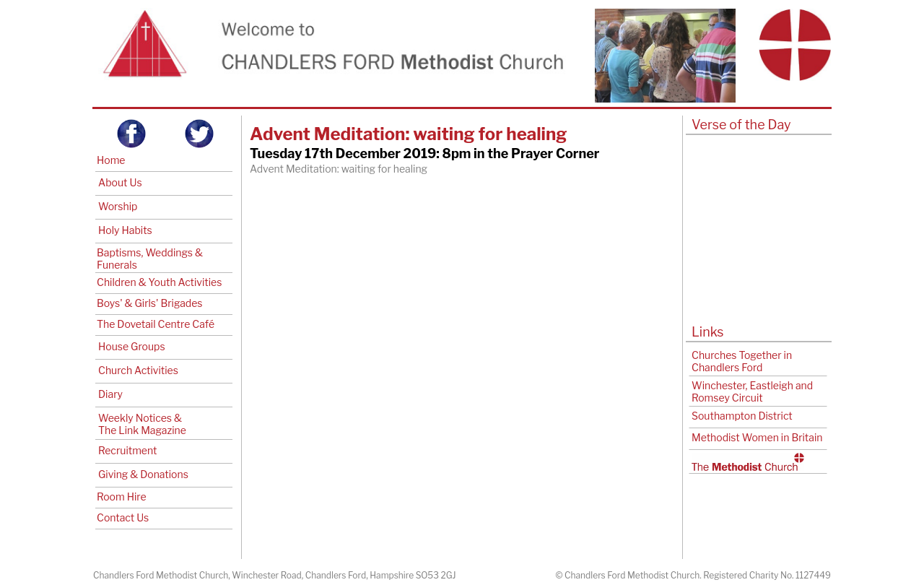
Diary (110, 394)
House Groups (132, 346)
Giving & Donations (143, 474)
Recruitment (127, 450)
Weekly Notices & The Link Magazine (142, 424)
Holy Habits (125, 230)
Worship (118, 206)
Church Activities (138, 370)
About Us (120, 182)
